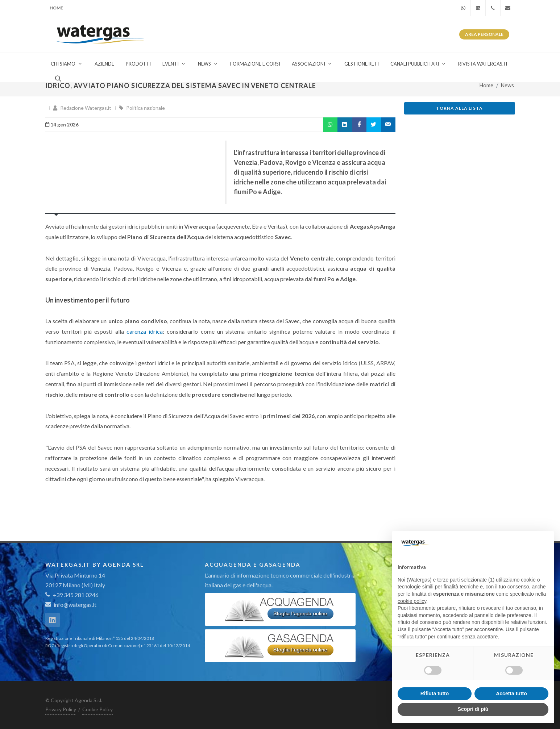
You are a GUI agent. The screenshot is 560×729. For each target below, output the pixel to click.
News (507, 85)
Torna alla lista (459, 108)
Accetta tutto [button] (511, 693)
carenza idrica (145, 331)
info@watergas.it (75, 605)
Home (56, 8)
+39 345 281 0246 (72, 595)
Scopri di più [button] (473, 709)
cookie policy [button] (412, 601)
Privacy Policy (61, 709)
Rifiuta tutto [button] (435, 693)
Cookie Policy (98, 709)
